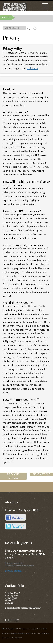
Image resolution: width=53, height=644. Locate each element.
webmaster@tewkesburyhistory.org (23, 608)
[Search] (15, 28)
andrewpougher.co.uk (22, 633)
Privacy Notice (13, 570)
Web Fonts (46, 633)
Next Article (42, 474)
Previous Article (13, 476)
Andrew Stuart (42, 629)
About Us (6, 18)
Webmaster (32, 69)
